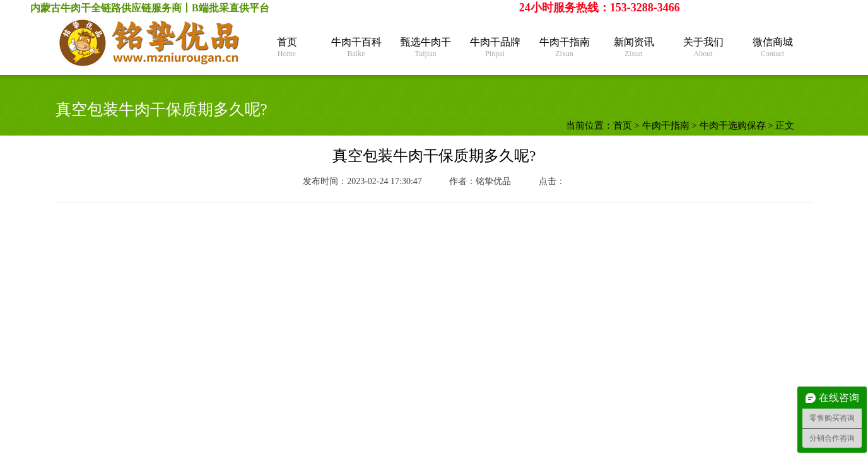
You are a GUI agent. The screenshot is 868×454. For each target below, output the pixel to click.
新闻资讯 (634, 48)
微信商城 (773, 48)
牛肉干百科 (356, 48)
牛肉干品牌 (495, 48)
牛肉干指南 (565, 48)
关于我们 (703, 48)
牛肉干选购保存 (733, 125)
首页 (287, 48)
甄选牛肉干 (426, 48)
